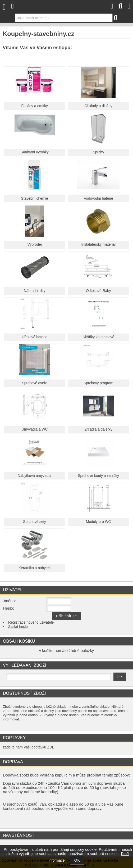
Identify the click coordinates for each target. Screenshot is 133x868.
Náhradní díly (35, 291)
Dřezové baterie (35, 337)
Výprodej (35, 245)
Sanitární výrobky (35, 152)
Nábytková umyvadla (35, 476)
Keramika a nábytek (35, 568)
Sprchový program (98, 383)
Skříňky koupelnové (98, 337)
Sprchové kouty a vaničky (98, 476)
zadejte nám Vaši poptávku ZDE (29, 747)
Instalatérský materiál (98, 245)
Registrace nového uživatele (31, 622)
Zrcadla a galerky (98, 429)
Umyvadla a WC (35, 429)
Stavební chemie (35, 198)
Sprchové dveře (35, 383)
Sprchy (98, 152)
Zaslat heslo (18, 627)
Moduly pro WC (98, 522)
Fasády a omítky (35, 106)
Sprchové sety (35, 522)
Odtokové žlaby (98, 291)
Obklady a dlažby (98, 106)
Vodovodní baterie (98, 198)
